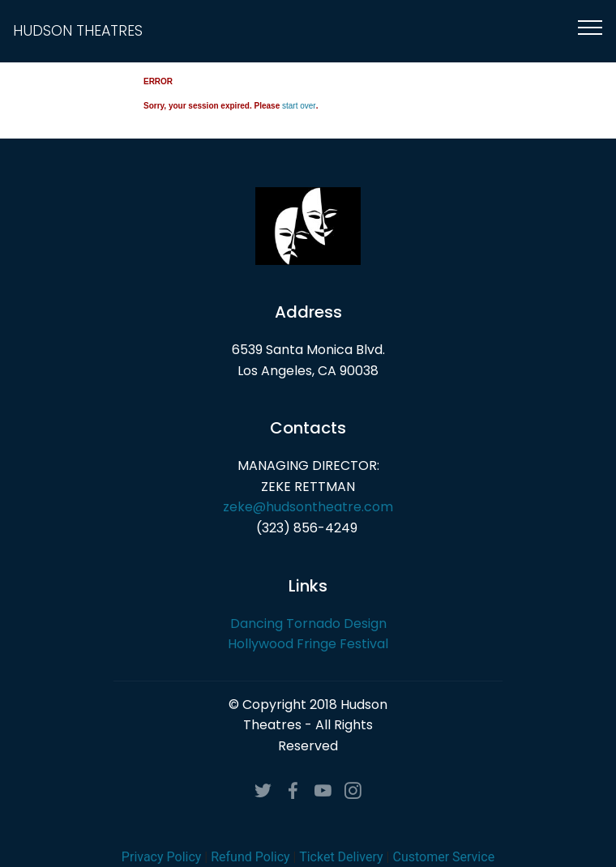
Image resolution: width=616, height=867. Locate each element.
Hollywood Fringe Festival (308, 644)
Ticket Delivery (341, 857)
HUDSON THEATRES (78, 31)
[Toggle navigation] (590, 27)
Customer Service (443, 857)
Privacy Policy (162, 857)
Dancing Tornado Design (308, 624)
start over (299, 106)
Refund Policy (250, 857)
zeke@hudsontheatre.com (308, 507)
